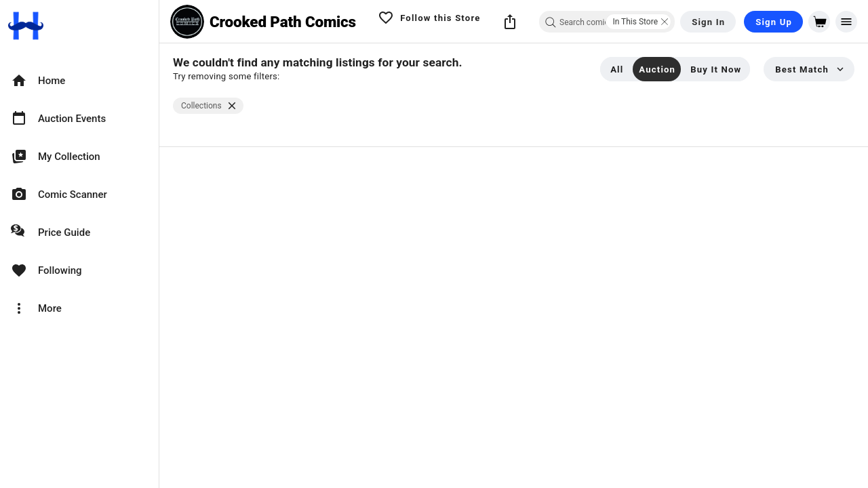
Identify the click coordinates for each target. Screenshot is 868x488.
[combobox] (607, 22)
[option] (79, 81)
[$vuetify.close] (232, 106)
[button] (510, 22)
